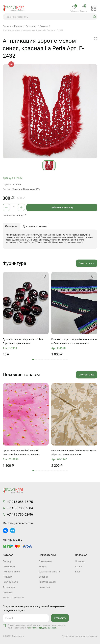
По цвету (8, 577)
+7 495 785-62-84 (20, 508)
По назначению (11, 572)
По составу (9, 566)
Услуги (43, 566)
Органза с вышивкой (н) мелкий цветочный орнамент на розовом (21, 453)
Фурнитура (9, 587)
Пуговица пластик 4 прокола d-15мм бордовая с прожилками (23, 341)
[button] (94, 17)
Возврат (43, 577)
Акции (78, 566)
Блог (78, 572)
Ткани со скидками (13, 597)
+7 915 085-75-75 (20, 502)
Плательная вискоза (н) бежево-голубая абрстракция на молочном (74, 453)
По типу (7, 561)
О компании (45, 561)
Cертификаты (10, 582)
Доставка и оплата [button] (35, 226)
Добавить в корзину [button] (62, 207)
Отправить (60, 618)
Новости (80, 561)
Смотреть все (87, 263)
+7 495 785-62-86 (20, 514)
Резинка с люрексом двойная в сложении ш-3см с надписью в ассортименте (74, 341)
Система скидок (48, 582)
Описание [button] (11, 226)
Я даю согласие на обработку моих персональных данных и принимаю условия (36, 627)
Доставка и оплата (49, 572)
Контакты (44, 587)
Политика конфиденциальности (80, 636)
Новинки (8, 592)
